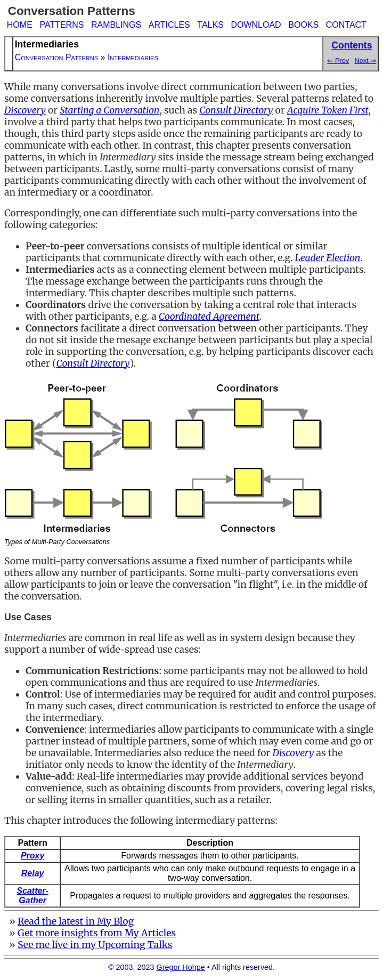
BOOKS (303, 25)
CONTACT (346, 25)
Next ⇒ (366, 60)
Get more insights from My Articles (97, 933)
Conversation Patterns (56, 57)
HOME (20, 25)
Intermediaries (133, 57)
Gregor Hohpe (181, 967)
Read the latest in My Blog (76, 921)
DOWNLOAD (256, 25)
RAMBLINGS (116, 25)
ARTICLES (169, 25)
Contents (352, 45)
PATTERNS (62, 25)
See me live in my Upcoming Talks (95, 945)
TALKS (210, 25)
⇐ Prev (338, 60)
